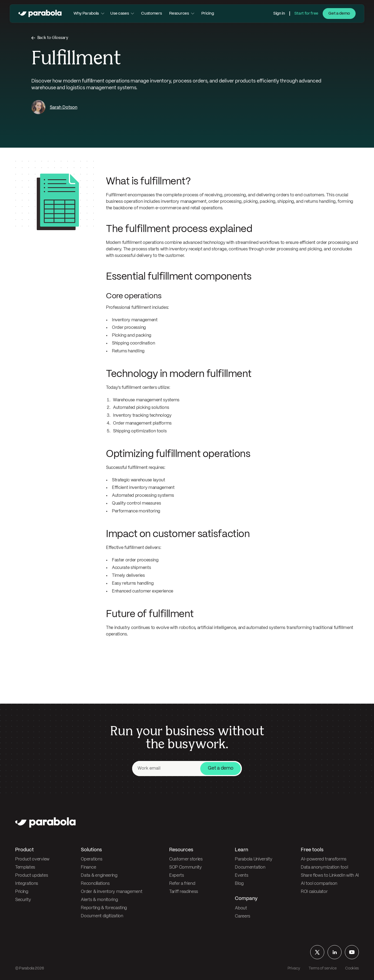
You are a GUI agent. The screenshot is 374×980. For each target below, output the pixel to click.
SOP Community (186, 867)
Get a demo (339, 14)
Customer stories (186, 859)
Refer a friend (182, 884)
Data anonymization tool (324, 867)
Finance (88, 867)
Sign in (279, 14)
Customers (151, 14)
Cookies (352, 968)
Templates (25, 867)
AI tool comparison (319, 884)
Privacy (294, 968)
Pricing (208, 14)
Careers (243, 916)
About (241, 908)
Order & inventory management (111, 892)
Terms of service (323, 968)
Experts (177, 875)
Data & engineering (99, 875)
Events (241, 875)
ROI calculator (314, 892)
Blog (239, 884)
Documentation (250, 867)
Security (23, 900)
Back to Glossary (53, 38)
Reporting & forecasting (104, 908)
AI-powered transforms (324, 859)
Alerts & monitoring (99, 900)
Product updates (31, 875)
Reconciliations (95, 884)
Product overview (32, 859)
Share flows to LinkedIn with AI (330, 875)
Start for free (306, 14)
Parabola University (253, 859)
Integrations (27, 884)
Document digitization (102, 916)
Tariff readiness (184, 892)
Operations (91, 859)
